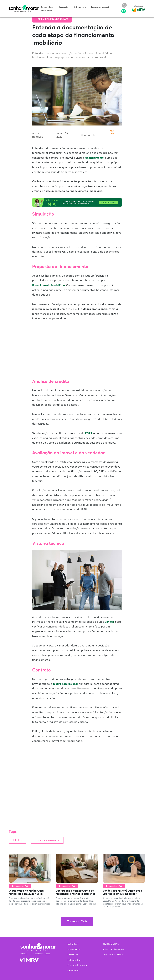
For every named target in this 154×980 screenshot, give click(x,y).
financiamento (95, 158)
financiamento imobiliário (48, 285)
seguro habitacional (65, 684)
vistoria (110, 622)
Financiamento (47, 840)
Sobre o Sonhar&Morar (114, 950)
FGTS (89, 433)
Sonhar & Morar (24, 6)
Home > (40, 19)
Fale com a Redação (113, 955)
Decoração (63, 7)
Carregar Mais (77, 922)
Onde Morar (47, 11)
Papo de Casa (47, 7)
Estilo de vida (80, 7)
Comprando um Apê (100, 7)
